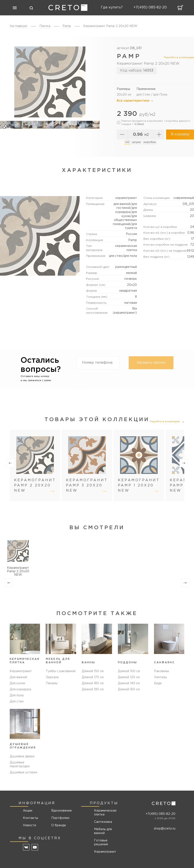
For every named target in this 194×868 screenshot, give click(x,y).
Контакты (30, 818)
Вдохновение (60, 811)
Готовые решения (101, 842)
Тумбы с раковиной (61, 671)
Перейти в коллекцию (179, 57)
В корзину (180, 134)
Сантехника (103, 822)
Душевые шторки (23, 772)
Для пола (17, 695)
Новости (30, 825)
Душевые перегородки (20, 764)
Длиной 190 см (93, 689)
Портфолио (60, 818)
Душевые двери (22, 756)
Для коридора (20, 689)
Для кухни (17, 683)
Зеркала (52, 677)
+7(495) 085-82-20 (160, 814)
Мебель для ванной (103, 831)
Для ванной (18, 677)
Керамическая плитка (105, 813)
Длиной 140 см (129, 683)
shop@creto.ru (165, 829)
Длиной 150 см (93, 671)
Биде (158, 683)
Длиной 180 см (93, 683)
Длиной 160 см (129, 689)
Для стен (17, 702)
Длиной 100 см (129, 671)
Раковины (161, 671)
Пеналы (52, 683)
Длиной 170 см (93, 677)
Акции (28, 811)
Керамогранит (21, 671)
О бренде (59, 825)
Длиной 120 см (129, 677)
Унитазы (160, 677)
